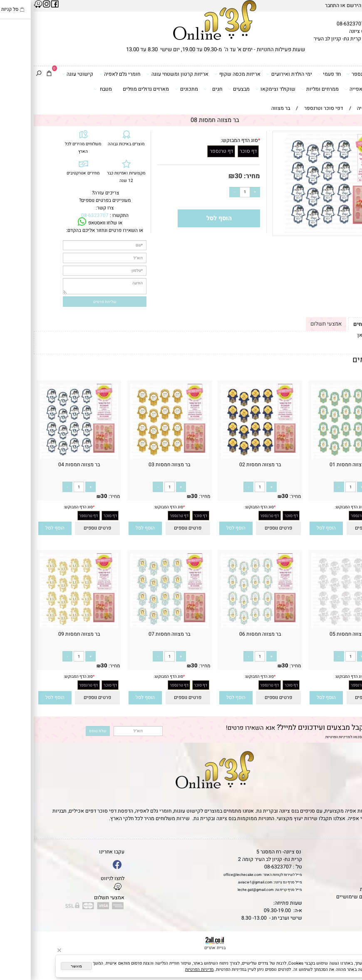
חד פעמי (296, 74)
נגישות (352, 882)
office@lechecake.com (209, 875)
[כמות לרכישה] (211, 192)
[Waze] (348, 953)
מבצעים (205, 89)
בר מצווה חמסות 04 (45, 465)
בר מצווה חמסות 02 (226, 465)
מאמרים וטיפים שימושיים (331, 897)
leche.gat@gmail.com (222, 890)
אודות (353, 867)
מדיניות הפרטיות (304, 737)
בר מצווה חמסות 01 (317, 465)
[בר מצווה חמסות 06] (226, 627)
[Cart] (15, 74)
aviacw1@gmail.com (222, 882)
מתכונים (153, 89)
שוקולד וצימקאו (242, 89)
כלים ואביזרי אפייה (334, 89)
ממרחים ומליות (286, 89)
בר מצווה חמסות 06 (226, 634)
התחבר (298, 5)
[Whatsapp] (348, 966)
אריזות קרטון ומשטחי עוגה (144, 74)
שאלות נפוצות (344, 904)
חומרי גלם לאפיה (86, 74)
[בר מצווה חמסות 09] (45, 627)
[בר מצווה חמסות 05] (317, 627)
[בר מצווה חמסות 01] (317, 458)
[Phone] (348, 939)
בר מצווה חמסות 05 (317, 634)
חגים (179, 89)
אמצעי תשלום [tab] (292, 324)
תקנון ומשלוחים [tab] (338, 324)
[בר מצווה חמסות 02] (226, 458)
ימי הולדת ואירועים (255, 74)
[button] (293, 528)
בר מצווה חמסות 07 (136, 634)
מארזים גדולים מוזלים (112, 89)
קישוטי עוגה (44, 74)
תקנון (352, 859)
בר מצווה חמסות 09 (45, 634)
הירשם (320, 5)
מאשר (43, 966)
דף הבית (351, 852)
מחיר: (217, 176)
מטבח (69, 89)
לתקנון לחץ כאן (340, 335)
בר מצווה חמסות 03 (136, 465)
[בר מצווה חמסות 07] (136, 627)
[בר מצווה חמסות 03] (136, 458)
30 (205, 176)
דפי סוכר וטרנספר (335, 74)
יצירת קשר (347, 874)
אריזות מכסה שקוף (204, 74)
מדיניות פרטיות (343, 889)
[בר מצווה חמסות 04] (45, 458)
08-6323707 (317, 24)
